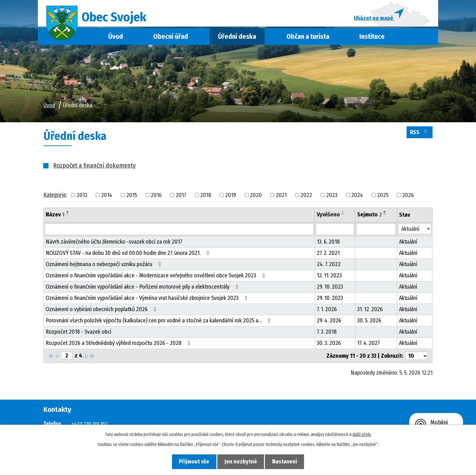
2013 (82, 197)
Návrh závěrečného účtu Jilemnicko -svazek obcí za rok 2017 (114, 244)
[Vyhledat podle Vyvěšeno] (335, 231)
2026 (408, 197)
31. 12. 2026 (370, 311)
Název (55, 217)
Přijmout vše (192, 461)
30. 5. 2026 (369, 323)
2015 (132, 197)
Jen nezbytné (241, 461)
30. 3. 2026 (329, 345)
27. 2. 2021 (328, 255)
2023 (332, 197)
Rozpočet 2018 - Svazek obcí (78, 334)
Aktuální (408, 244)
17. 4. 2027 (369, 345)
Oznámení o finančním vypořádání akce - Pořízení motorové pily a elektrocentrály (143, 289)
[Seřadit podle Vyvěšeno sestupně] (343, 216)
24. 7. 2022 (329, 266)
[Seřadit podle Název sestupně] (68, 216)
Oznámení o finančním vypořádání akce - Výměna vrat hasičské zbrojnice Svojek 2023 (148, 300)
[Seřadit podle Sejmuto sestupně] (385, 216)
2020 (256, 197)
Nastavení (287, 461)
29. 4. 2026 (329, 323)
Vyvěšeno (328, 217)
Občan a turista (308, 38)
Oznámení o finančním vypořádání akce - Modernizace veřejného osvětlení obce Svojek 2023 (157, 278)
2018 (206, 197)
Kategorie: (55, 197)
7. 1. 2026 (327, 311)
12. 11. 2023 (329, 278)
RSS (420, 134)
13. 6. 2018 (328, 244)
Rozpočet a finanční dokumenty (94, 168)
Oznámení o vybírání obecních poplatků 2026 (102, 311)
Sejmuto (369, 217)
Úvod (116, 38)
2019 (231, 197)
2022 (306, 197)
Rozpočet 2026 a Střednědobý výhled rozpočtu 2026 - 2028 (119, 345)
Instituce (372, 38)
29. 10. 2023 (330, 289)
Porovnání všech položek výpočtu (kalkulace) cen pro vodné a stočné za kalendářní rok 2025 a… (159, 323)
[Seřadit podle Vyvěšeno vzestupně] (343, 214)
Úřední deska (237, 38)
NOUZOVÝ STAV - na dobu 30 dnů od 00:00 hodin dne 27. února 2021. (129, 255)
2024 (357, 197)
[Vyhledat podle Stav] (415, 231)
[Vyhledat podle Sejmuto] (376, 231)
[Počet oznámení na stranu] (417, 358)
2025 (383, 197)
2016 (156, 197)
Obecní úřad (171, 38)
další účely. (362, 434)
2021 (281, 197)
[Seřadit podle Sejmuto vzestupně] (385, 214)
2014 (107, 197)
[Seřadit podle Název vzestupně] (68, 214)
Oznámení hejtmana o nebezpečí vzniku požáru (105, 266)
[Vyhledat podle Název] (179, 231)
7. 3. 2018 (327, 334)
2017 (181, 197)
